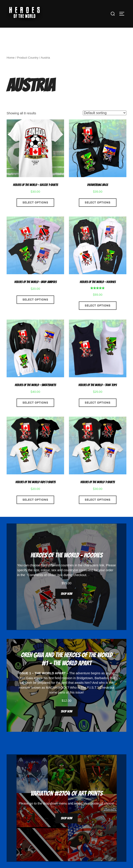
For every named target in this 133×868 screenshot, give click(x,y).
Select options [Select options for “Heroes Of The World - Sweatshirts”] (35, 403)
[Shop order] (105, 113)
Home (11, 58)
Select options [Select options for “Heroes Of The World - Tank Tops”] (98, 403)
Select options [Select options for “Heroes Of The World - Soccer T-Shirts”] (35, 203)
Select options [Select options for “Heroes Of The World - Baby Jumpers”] (35, 300)
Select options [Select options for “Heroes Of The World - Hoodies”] (98, 306)
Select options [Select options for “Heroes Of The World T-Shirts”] (98, 500)
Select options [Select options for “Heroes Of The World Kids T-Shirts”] (35, 500)
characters (91, 565)
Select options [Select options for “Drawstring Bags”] (98, 203)
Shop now (66, 594)
